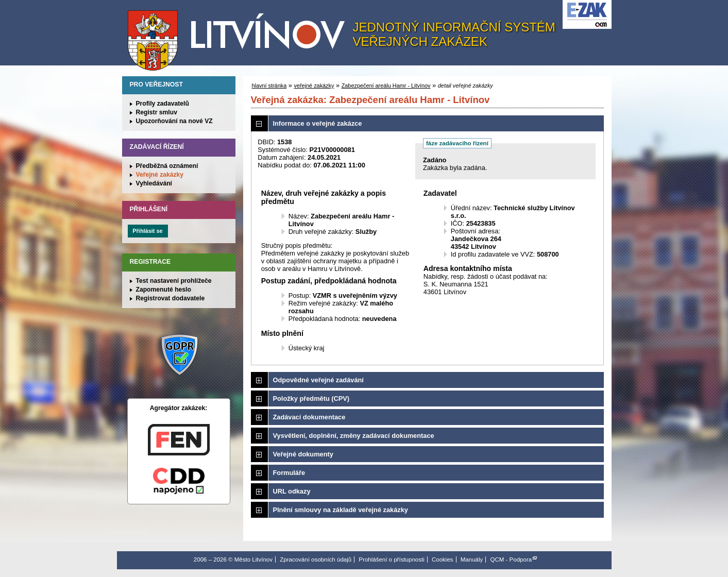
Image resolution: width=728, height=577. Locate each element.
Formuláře (289, 473)
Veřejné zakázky (160, 175)
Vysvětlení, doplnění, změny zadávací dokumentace (354, 436)
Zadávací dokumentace (309, 417)
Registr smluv (157, 112)
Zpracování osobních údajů (316, 559)
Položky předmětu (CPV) (311, 398)
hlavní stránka (269, 86)
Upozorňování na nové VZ (174, 121)
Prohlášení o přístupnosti (391, 559)
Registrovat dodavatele (171, 298)
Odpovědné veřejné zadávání (318, 380)
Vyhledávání (154, 183)
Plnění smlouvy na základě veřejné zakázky (341, 510)
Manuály (472, 559)
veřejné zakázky (314, 86)
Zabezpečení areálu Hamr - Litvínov (386, 86)
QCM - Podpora (511, 559)
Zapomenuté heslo (164, 290)
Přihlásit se (147, 231)
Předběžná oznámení (167, 166)
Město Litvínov (240, 36)
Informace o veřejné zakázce (318, 123)
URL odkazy (292, 491)
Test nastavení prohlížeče (174, 281)
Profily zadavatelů (163, 104)
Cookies (443, 559)
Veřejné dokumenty (303, 454)
